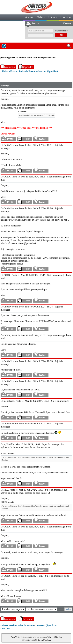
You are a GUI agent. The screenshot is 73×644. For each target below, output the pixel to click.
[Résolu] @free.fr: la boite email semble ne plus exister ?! (29, 58)
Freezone (66, 18)
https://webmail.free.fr (11, 478)
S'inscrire (67, 24)
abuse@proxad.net (27, 243)
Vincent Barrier (55, 637)
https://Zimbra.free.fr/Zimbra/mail (17, 515)
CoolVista (15, 637)
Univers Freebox (43, 640)
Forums (53, 18)
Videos (41, 18)
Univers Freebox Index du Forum (19, 71)
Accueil (29, 18)
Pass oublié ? (61, 31)
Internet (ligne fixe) (48, 71)
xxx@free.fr (29, 255)
